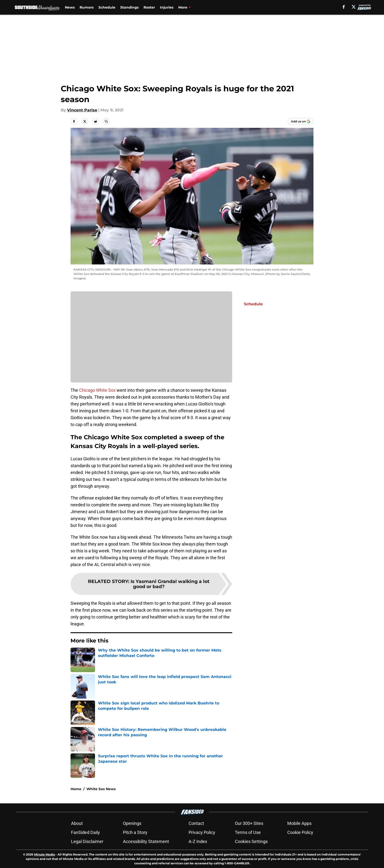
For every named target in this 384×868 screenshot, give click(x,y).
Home (76, 789)
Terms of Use (248, 832)
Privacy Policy (202, 832)
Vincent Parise (82, 110)
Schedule (107, 7)
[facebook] (344, 7)
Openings (132, 823)
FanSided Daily (85, 832)
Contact (196, 823)
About (77, 823)
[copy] (106, 121)
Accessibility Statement (146, 841)
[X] (354, 7)
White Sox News (101, 789)
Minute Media (44, 854)
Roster (149, 7)
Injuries (167, 7)
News (70, 7)
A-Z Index (198, 841)
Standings (129, 7)
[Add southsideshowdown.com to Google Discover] (301, 121)
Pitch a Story (135, 832)
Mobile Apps (299, 823)
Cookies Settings (251, 841)
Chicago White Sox (97, 390)
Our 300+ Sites (249, 823)
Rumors (87, 7)
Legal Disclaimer (87, 841)
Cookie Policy (300, 832)
